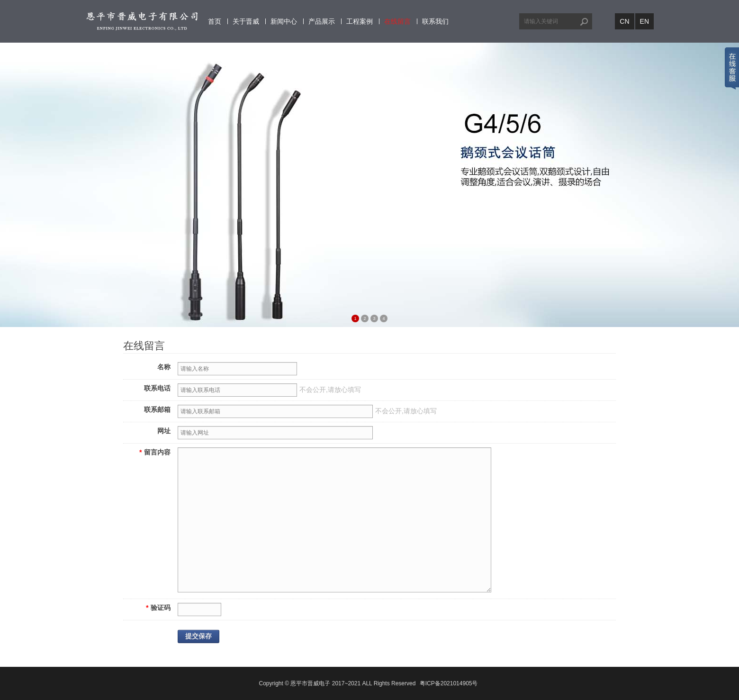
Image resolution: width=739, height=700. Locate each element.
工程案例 (360, 21)
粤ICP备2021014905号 (449, 683)
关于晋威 (246, 21)
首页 (215, 21)
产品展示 (322, 21)
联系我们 (435, 21)
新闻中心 (284, 21)
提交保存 (198, 636)
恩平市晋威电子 (310, 683)
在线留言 (397, 21)
